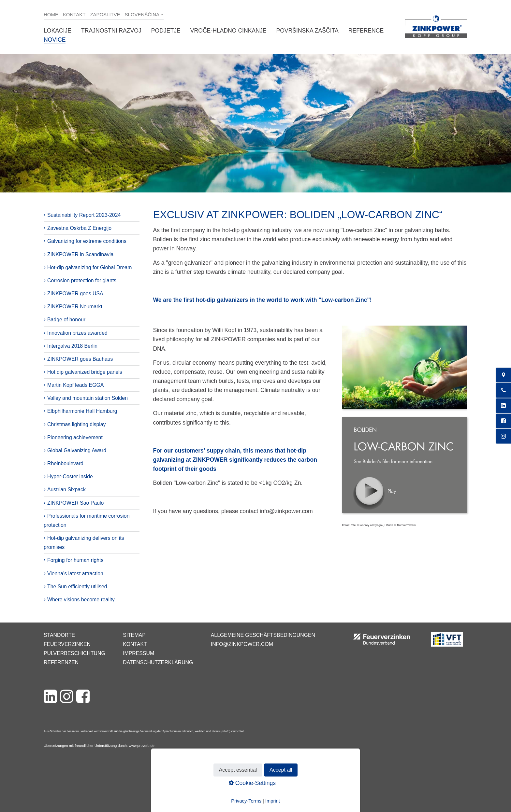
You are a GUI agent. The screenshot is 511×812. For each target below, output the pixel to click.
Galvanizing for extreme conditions (87, 241)
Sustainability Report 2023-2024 (84, 215)
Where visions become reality (81, 600)
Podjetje (166, 31)
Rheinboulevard (65, 463)
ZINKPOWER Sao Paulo (75, 503)
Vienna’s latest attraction (75, 574)
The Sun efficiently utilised (77, 587)
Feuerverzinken (67, 644)
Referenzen (61, 662)
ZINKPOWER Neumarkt (75, 307)
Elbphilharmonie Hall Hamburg (82, 411)
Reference (366, 31)
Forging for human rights (75, 560)
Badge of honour (66, 320)
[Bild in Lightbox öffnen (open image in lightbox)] (405, 371)
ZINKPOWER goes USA (75, 294)
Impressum (139, 653)
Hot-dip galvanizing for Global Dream (90, 267)
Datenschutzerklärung (158, 662)
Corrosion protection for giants (82, 280)
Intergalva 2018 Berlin (72, 346)
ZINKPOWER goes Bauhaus (80, 359)
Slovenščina (142, 14)
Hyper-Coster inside (70, 476)
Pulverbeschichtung (74, 653)
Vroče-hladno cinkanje (228, 31)
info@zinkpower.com (242, 644)
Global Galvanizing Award (77, 450)
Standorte (59, 635)
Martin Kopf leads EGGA (75, 385)
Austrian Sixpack (66, 490)
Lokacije (58, 31)
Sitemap (134, 635)
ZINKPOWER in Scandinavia (80, 254)
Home (51, 14)
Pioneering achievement (75, 437)
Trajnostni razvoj (111, 31)
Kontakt (74, 14)
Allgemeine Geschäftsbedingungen (263, 635)
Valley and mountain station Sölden (88, 398)
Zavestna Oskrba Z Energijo (79, 228)
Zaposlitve (105, 14)
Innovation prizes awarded (77, 333)
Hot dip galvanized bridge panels (85, 372)
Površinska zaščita (307, 31)
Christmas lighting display (76, 424)
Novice (55, 40)
